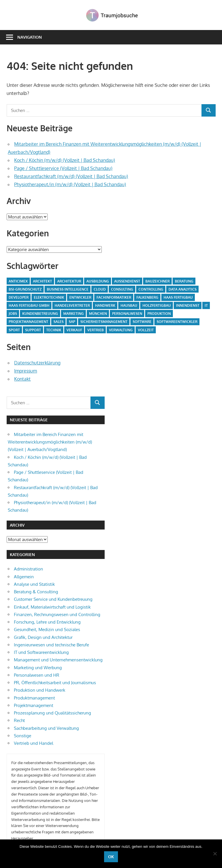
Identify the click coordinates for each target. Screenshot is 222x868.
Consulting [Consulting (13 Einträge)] (122, 289)
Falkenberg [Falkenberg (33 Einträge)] (147, 297)
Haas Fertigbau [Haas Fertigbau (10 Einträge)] (178, 297)
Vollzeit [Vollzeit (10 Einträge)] (146, 330)
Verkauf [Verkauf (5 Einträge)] (74, 330)
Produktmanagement (34, 698)
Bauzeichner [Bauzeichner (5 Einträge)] (158, 281)
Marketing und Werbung (38, 668)
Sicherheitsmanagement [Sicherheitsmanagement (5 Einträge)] (104, 322)
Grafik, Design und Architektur (43, 637)
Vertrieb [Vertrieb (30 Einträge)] (96, 330)
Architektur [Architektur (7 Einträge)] (69, 281)
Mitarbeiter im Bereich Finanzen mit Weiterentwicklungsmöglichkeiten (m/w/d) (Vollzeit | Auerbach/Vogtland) (50, 442)
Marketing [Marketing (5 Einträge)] (74, 314)
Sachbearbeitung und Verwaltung (46, 728)
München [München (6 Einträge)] (98, 314)
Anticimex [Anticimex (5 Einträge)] (18, 281)
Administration (28, 569)
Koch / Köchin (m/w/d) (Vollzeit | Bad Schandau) (65, 160)
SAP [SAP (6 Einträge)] (72, 322)
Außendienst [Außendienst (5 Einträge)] (127, 281)
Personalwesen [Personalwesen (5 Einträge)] (127, 314)
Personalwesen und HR (37, 675)
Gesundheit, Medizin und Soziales (47, 630)
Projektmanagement (34, 705)
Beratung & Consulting (36, 592)
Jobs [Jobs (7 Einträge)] (13, 314)
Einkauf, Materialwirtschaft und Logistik (52, 607)
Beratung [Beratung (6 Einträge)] (184, 281)
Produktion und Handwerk (40, 690)
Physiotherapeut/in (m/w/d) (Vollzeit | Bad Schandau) (70, 184)
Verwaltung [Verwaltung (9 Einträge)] (121, 330)
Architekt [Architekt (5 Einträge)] (42, 281)
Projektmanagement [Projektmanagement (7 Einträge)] (28, 322)
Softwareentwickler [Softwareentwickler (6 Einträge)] (177, 322)
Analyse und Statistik (34, 584)
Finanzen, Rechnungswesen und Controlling (57, 614)
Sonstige (23, 736)
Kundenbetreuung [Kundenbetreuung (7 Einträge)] (40, 314)
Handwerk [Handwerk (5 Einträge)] (105, 305)
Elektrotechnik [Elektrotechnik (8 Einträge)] (49, 297)
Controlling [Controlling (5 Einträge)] (151, 289)
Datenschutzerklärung (37, 363)
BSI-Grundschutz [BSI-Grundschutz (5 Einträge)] (25, 289)
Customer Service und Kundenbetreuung (53, 599)
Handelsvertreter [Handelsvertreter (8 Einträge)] (72, 305)
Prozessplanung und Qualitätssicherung (52, 713)
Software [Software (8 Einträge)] (142, 322)
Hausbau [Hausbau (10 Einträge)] (129, 305)
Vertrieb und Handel (34, 743)
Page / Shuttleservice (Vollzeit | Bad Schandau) (63, 168)
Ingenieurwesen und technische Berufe (51, 645)
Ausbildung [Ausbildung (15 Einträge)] (98, 281)
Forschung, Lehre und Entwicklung (47, 622)
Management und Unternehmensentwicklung (58, 660)
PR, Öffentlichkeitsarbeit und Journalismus (55, 683)
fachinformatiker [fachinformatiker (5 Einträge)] (114, 297)
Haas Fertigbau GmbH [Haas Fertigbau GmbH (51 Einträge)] (29, 305)
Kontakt (22, 379)
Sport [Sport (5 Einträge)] (14, 330)
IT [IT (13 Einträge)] (206, 305)
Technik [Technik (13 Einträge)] (54, 330)
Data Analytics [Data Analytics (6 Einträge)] (183, 289)
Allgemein (24, 577)
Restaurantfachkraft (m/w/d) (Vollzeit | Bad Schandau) (71, 176)
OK (111, 857)
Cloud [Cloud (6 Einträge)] (100, 289)
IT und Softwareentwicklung (41, 652)
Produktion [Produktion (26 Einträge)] (159, 314)
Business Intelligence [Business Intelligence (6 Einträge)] (68, 289)
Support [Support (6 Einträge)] (33, 330)
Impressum (26, 371)
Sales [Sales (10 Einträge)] (59, 322)
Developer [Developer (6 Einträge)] (19, 297)
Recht (19, 720)
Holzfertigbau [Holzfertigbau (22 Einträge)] (157, 305)
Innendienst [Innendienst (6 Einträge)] (188, 305)
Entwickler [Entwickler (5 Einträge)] (80, 297)
